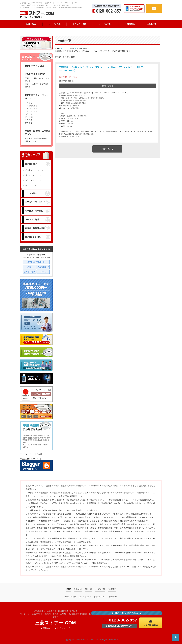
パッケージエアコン (33, 175)
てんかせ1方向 (31, 111)
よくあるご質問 (79, 24)
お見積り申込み (151, 623)
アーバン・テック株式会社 (31, 454)
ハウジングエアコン (33, 180)
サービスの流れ (105, 24)
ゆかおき (29, 114)
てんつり (29, 103)
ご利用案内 (130, 24)
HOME (68, 589)
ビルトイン (30, 117)
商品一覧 (88, 589)
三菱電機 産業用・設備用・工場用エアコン (38, 140)
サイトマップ (63, 628)
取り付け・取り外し (38, 211)
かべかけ (29, 123)
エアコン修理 (38, 164)
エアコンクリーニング (38, 202)
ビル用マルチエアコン (34, 170)
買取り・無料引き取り (38, 228)
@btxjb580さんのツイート (31, 459)
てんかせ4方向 (31, 106)
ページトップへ (176, 637)
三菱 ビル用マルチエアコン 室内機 (37, 85)
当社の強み (31, 24)
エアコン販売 (38, 193)
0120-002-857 (120, 620)
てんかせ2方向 (31, 108)
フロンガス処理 (38, 219)
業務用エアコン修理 (34, 66)
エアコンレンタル (38, 237)
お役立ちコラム (100, 597)
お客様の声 (151, 24)
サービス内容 (54, 24)
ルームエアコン (31, 185)
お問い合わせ (107, 86)
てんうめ (29, 120)
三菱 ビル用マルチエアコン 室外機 (38, 80)
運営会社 (47, 628)
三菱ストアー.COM (56, 623)
